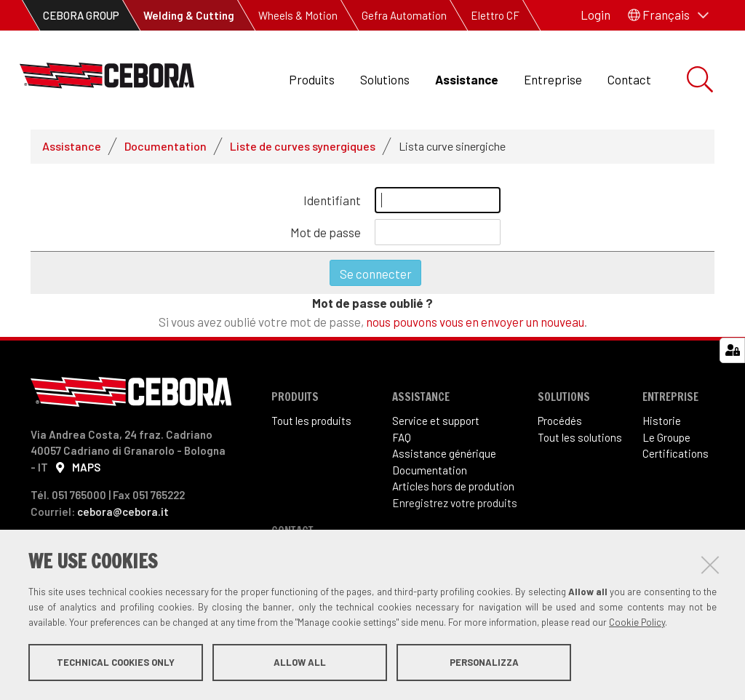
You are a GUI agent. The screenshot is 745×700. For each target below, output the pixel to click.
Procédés (560, 421)
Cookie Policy (637, 622)
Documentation (166, 146)
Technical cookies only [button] (116, 662)
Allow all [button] (300, 662)
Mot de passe (326, 232)
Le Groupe (666, 437)
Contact (629, 79)
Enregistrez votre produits (455, 503)
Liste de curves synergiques (303, 146)
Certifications (676, 453)
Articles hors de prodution (453, 486)
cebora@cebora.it (123, 512)
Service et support (436, 421)
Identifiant (332, 200)
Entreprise (553, 79)
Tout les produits (311, 421)
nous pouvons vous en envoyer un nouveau (475, 322)
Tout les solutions (580, 437)
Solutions (385, 79)
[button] (668, 15)
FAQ (402, 437)
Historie (662, 421)
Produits (312, 79)
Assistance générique (444, 453)
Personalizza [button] (484, 662)
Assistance (467, 79)
